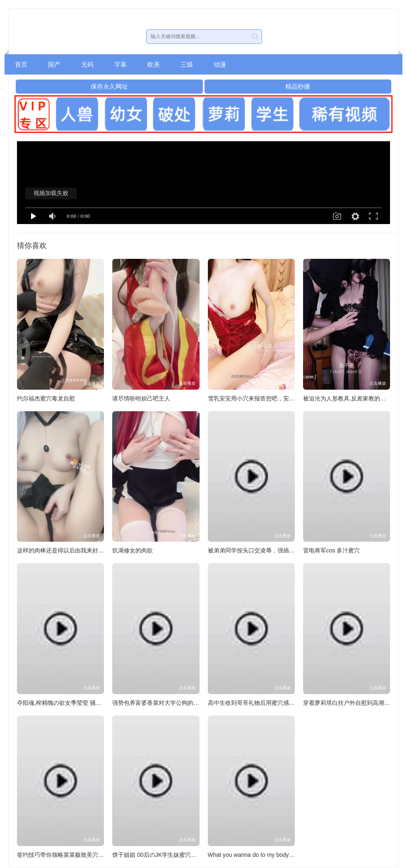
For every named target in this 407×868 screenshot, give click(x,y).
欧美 (154, 64)
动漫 (220, 64)
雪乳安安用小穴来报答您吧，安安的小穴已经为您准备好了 (283, 398)
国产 (54, 64)
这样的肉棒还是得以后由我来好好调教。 (69, 550)
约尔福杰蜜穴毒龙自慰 (46, 398)
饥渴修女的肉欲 (132, 550)
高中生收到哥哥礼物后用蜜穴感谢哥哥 (257, 703)
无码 (87, 64)
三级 (187, 64)
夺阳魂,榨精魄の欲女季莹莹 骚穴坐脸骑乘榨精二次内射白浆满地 (100, 703)
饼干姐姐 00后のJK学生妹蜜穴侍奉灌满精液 (169, 855)
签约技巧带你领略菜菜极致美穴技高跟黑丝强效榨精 (84, 855)
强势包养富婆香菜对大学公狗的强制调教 (164, 703)
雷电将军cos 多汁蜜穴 (332, 550)
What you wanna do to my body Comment (262, 855)
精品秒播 (298, 86)
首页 (21, 64)
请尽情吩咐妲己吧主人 (141, 398)
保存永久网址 (109, 86)
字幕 (120, 64)
